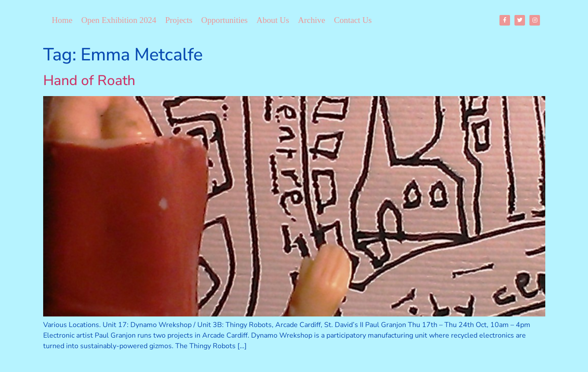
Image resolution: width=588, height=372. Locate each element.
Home (62, 20)
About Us (273, 20)
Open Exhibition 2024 (119, 20)
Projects (179, 20)
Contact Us (353, 20)
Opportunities (225, 20)
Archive (311, 20)
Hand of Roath (89, 80)
